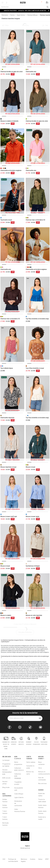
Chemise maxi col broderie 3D (35, 220)
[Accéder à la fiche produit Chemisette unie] (38, 47)
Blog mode (6, 787)
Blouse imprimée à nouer (8, 467)
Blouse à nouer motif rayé (9, 516)
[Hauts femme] (21, 15)
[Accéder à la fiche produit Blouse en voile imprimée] (38, 591)
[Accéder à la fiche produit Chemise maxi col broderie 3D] (38, 196)
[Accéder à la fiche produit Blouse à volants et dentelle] (12, 97)
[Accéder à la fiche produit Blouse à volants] (12, 591)
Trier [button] (47, 25)
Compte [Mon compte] (40, 3)
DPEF (47, 859)
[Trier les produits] (44, 25)
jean (24, 695)
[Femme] (12, 15)
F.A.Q (40, 768)
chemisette (27, 693)
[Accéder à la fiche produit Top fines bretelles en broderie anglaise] (38, 295)
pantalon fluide (28, 690)
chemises (32, 668)
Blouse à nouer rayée (32, 516)
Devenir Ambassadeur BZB (7, 772)
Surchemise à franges (33, 566)
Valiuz (40, 859)
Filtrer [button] (7, 25)
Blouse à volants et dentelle (9, 121)
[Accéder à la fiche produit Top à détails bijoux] (12, 344)
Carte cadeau (31, 762)
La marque (6, 760)
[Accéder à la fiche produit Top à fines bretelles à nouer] (38, 344)
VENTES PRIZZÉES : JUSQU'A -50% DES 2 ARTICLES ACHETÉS (25, 11)
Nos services (43, 784)
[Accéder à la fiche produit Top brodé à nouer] (12, 196)
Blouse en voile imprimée (34, 615)
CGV (4, 859)
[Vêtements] (5, 15)
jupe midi (18, 698)
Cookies (33, 859)
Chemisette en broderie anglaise (11, 170)
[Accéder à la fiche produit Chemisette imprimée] (12, 393)
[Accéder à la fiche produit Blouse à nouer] (38, 443)
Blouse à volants (6, 615)
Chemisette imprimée (7, 418)
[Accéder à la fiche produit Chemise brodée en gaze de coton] (12, 47)
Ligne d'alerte (19, 797)
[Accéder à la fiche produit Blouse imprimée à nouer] (12, 443)
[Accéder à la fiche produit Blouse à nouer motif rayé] (12, 492)
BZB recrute (6, 778)
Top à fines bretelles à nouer (35, 368)
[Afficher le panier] (47, 2)
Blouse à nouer (31, 467)
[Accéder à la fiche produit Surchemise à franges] (38, 542)
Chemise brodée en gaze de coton (12, 72)
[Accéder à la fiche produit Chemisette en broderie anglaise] (12, 146)
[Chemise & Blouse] (32, 15)
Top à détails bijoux (7, 368)
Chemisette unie (31, 72)
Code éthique (19, 794)
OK (40, 718)
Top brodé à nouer (6, 220)
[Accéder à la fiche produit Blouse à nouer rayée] (38, 492)
